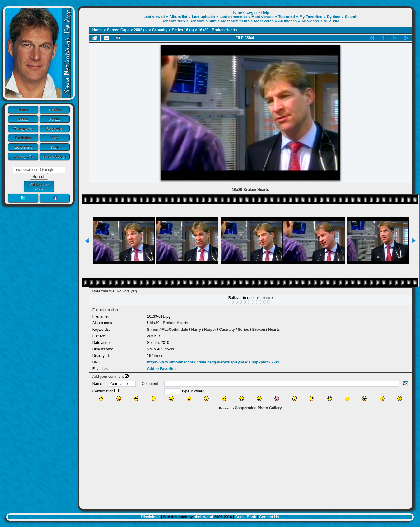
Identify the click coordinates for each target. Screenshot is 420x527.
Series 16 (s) (183, 30)
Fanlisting (23, 138)
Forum (55, 119)
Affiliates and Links (39, 186)
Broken (259, 330)
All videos (310, 21)
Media (23, 119)
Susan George (55, 156)
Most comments (235, 21)
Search (351, 17)
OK (405, 384)
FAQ (55, 138)
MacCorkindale (175, 330)
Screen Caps (118, 30)
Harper (210, 330)
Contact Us (269, 517)
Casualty (160, 30)
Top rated (287, 17)
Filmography (23, 128)
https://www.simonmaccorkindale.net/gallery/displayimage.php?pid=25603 (213, 362)
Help (265, 12)
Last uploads (203, 17)
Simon (153, 330)
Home (23, 110)
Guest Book (246, 517)
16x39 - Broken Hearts (218, 30)
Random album (203, 21)
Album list (178, 17)
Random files (173, 21)
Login (252, 12)
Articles (55, 110)
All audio (331, 21)
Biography (55, 128)
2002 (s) (141, 30)
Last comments (233, 17)
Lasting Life (23, 156)
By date (334, 17)
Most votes (264, 21)
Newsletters (23, 147)
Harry (196, 330)
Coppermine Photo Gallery (258, 408)
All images (287, 21)
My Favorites (311, 17)
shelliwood (203, 517)
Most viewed (262, 17)
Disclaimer (151, 517)
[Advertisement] (246, 458)
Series (244, 330)
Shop (55, 147)
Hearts (274, 330)
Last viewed (154, 17)
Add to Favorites (162, 369)
